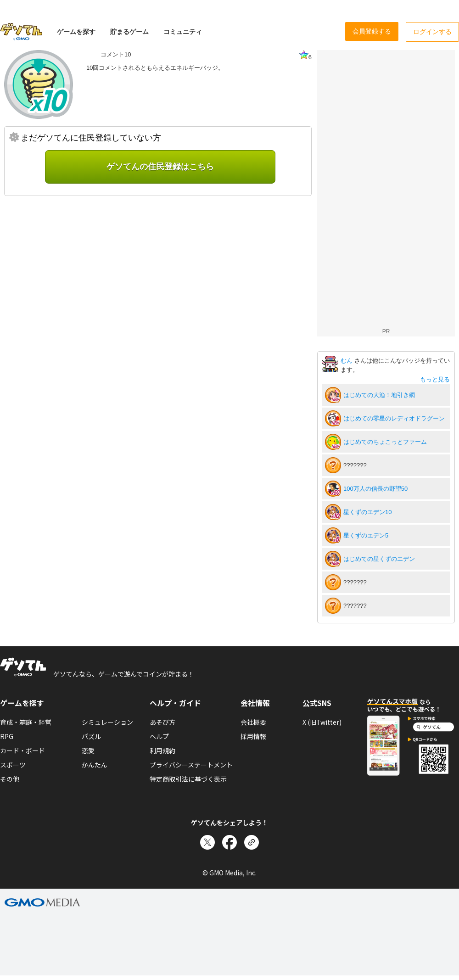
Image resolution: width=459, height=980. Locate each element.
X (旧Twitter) (322, 722)
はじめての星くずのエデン (379, 559)
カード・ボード (22, 750)
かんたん (95, 765)
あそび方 (162, 722)
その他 (10, 779)
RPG (7, 736)
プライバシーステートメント (191, 765)
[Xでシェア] (207, 842)
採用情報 (253, 736)
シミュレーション (107, 722)
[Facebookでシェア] (229, 842)
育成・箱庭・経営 (26, 722)
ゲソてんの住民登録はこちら (160, 167)
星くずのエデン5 (366, 535)
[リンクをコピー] (252, 842)
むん (347, 361)
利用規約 (162, 750)
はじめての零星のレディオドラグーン (394, 418)
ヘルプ (159, 736)
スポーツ (13, 765)
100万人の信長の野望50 (375, 489)
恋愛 (88, 750)
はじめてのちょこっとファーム (385, 442)
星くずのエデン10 (367, 512)
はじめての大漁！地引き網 (379, 395)
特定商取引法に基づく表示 (188, 779)
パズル (91, 736)
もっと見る (435, 379)
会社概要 (253, 722)
